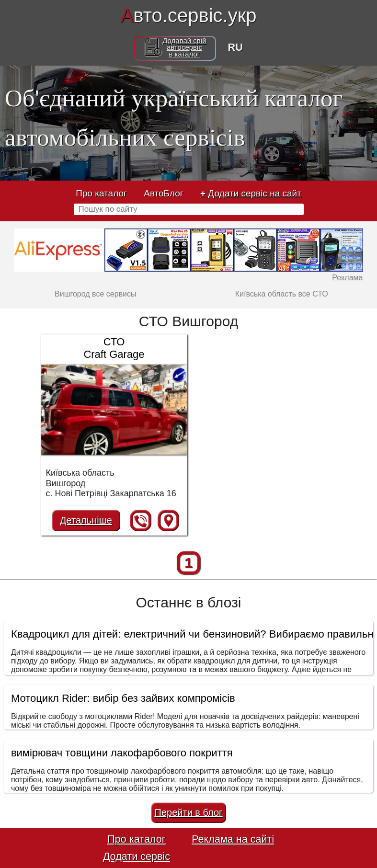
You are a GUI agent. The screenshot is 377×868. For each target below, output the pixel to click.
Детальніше (86, 520)
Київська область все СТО (282, 294)
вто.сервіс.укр (189, 15)
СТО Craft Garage (114, 348)
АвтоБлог (163, 193)
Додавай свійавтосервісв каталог (184, 47)
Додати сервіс (137, 856)
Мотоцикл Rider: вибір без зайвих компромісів (123, 698)
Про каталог (101, 193)
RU (235, 47)
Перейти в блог (189, 812)
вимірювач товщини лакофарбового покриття (122, 753)
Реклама (347, 278)
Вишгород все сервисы (95, 294)
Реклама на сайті (233, 839)
